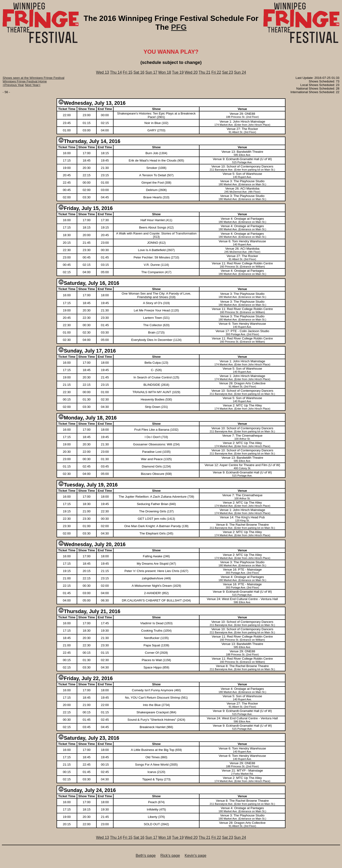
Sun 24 (240, 72)
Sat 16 (139, 72)
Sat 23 (228, 72)
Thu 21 (204, 72)
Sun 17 (151, 72)
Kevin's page (196, 856)
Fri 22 (216, 72)
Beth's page (146, 856)
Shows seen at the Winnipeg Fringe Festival (33, 78)
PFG (179, 27)
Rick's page (170, 856)
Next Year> (33, 85)
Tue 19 (178, 72)
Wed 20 (191, 72)
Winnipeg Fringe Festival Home (25, 81)
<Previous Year (13, 85)
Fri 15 (128, 72)
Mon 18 (165, 72)
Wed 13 (102, 72)
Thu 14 (116, 72)
